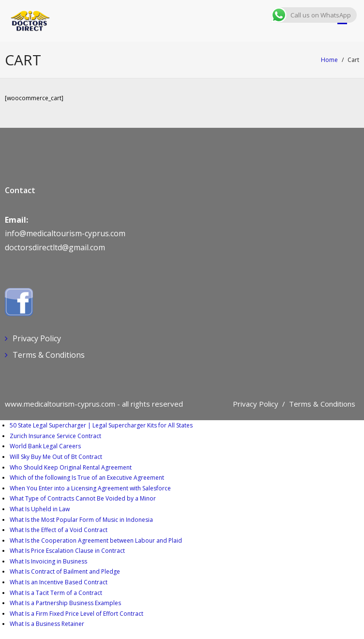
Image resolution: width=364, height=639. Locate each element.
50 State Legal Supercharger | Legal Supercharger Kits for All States (101, 425)
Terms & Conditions (49, 355)
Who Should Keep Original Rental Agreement (71, 467)
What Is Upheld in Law (40, 509)
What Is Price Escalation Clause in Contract (67, 551)
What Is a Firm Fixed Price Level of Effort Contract (76, 614)
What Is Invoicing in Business (48, 561)
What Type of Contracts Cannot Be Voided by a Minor (83, 498)
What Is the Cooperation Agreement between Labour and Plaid (96, 540)
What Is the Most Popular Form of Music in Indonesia (81, 520)
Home (329, 60)
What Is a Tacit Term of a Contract (56, 593)
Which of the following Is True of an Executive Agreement (87, 478)
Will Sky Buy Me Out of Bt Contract (56, 457)
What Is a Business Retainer (47, 624)
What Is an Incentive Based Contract (59, 582)
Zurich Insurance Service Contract (55, 436)
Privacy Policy (37, 338)
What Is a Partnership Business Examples (65, 603)
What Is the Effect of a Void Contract (59, 530)
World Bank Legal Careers (45, 446)
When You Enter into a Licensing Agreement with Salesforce (90, 488)
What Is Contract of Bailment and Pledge (65, 571)
